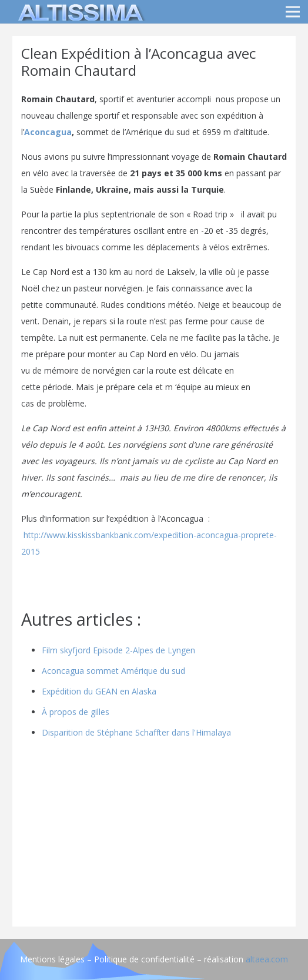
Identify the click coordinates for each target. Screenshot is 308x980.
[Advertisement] (154, 835)
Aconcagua (48, 132)
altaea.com (267, 959)
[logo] (79, 12)
